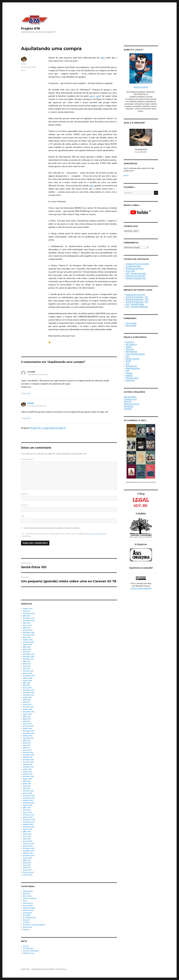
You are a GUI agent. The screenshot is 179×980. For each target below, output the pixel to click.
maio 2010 (27, 786)
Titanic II (26, 930)
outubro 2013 (28, 736)
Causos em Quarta (30, 898)
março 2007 (27, 870)
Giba (127, 356)
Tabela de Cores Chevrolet (135, 276)
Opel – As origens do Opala (136, 274)
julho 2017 (26, 661)
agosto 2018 (27, 645)
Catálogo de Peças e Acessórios (137, 264)
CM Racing (130, 349)
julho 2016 (26, 683)
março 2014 (27, 724)
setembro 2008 (29, 827)
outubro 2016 (28, 678)
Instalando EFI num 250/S (135, 295)
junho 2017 (27, 664)
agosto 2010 (27, 779)
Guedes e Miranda (132, 359)
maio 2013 (27, 745)
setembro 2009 (29, 803)
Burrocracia (27, 896)
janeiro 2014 (27, 729)
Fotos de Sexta (28, 910)
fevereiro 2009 (28, 815)
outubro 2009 (28, 800)
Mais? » (127, 176)
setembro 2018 (28, 642)
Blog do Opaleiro (130, 397)
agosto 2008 (28, 829)
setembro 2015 (28, 695)
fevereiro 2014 (28, 726)
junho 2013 (27, 743)
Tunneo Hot (130, 380)
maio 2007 (27, 865)
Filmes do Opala (29, 908)
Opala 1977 (128, 402)
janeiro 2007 (28, 875)
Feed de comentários (31, 951)
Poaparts (129, 373)
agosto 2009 (28, 805)
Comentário (28, 459)
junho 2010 (27, 784)
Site (23, 516)
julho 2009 (27, 808)
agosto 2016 (27, 681)
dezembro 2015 (29, 690)
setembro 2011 (28, 767)
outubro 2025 (28, 609)
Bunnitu (129, 347)
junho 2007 (27, 863)
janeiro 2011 (27, 772)
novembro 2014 (29, 712)
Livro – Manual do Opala (135, 304)
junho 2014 (27, 719)
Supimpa (129, 376)
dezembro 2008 (29, 820)
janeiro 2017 (27, 673)
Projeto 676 (31, 28)
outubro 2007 (28, 853)
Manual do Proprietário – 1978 (137, 300)
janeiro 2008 (28, 846)
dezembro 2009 (29, 796)
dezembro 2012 (29, 755)
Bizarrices (27, 894)
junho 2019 (27, 637)
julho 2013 (27, 741)
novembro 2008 (29, 822)
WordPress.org (28, 953)
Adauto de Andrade (141, 87)
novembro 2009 (29, 798)
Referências (27, 927)
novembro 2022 (29, 621)
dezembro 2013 (29, 731)
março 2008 (27, 841)
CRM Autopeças (131, 352)
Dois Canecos (28, 903)
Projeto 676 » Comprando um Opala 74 (48, 428)
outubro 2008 (28, 824)
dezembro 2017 (28, 654)
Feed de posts (28, 948)
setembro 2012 (28, 760)
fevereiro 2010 (28, 791)
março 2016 (27, 688)
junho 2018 (27, 649)
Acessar (26, 946)
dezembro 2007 (29, 848)
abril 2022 (27, 623)
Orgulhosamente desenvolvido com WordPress (49, 969)
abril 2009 (27, 810)
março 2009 (27, 812)
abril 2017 (26, 669)
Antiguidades (28, 891)
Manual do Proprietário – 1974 (137, 297)
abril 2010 (26, 788)
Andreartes (130, 342)
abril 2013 (26, 748)
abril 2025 (27, 611)
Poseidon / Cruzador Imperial (34, 925)
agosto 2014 (27, 714)
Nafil (127, 371)
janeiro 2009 (28, 817)
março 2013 (27, 750)
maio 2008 (27, 836)
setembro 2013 (28, 738)
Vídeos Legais (131, 326)
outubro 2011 (28, 764)
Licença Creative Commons (141, 588)
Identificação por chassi (135, 269)
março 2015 (27, 705)
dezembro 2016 (29, 676)
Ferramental (28, 906)
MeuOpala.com (131, 366)
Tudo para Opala (132, 378)
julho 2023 (27, 616)
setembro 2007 (29, 856)
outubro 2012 (28, 757)
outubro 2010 (28, 774)
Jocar (128, 364)
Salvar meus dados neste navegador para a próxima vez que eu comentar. (52, 528)
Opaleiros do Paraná (131, 404)
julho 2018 (27, 647)
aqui (102, 58)
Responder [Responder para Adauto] (26, 418)
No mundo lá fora (29, 918)
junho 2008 (27, 834)
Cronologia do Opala (133, 266)
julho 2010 (27, 781)
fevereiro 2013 (28, 752)
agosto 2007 (27, 858)
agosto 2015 (27, 697)
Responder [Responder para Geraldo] (26, 393)
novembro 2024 (29, 613)
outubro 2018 (28, 640)
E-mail (25, 505)
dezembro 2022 (29, 618)
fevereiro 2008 (28, 844)
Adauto (24, 64)
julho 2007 (27, 860)
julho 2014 (27, 717)
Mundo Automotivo (133, 368)
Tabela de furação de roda (136, 278)
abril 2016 (26, 685)
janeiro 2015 (27, 709)
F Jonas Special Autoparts (135, 354)
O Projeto (26, 922)
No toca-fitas (130, 271)
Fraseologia (27, 913)
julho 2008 (27, 832)
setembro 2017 (28, 659)
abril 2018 (26, 652)
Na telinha (27, 915)
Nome (24, 494)
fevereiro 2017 (28, 671)
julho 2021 (27, 628)
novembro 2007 (29, 851)
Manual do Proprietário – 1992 (137, 302)
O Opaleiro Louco (130, 399)
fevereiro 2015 (28, 707)
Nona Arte (27, 920)
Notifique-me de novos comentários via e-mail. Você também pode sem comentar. (64, 535)
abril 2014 (26, 721)
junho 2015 (27, 700)
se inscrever (96, 534)
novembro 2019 (29, 635)
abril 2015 (26, 702)
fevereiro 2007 (28, 872)
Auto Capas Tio (131, 344)
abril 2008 (27, 839)
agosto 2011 (27, 769)
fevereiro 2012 (28, 762)
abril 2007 (27, 868)
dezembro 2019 (29, 633)
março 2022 (27, 625)
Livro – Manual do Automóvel (137, 307)
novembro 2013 (29, 733)
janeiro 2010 (27, 793)
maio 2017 (27, 666)
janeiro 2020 (28, 630)
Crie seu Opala (131, 323)
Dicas (23, 70)
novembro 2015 (29, 693)
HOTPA (128, 361)
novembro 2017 (28, 657)
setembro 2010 (28, 776)
